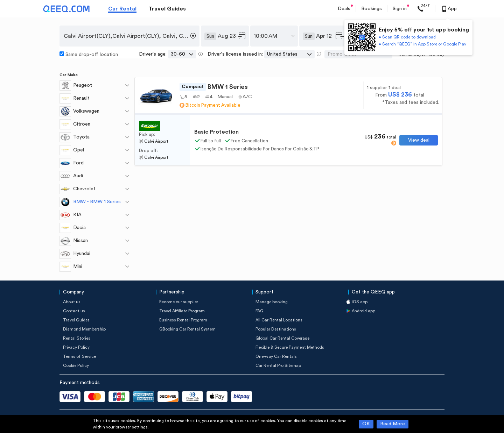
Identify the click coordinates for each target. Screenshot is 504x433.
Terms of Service (79, 356)
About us (72, 302)
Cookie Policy (76, 365)
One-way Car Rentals (276, 356)
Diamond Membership (84, 329)
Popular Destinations (276, 329)
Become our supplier (179, 302)
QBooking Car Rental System (187, 329)
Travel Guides (167, 9)
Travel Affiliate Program (182, 311)
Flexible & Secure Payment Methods (290, 347)
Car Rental (122, 9)
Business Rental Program (183, 320)
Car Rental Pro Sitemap (278, 365)
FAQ (260, 311)
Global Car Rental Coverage (282, 338)
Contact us (74, 311)
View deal (419, 140)
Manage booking (272, 302)
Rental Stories (77, 338)
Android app (363, 311)
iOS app (360, 302)
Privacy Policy (76, 347)
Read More (393, 424)
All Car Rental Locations (279, 320)
